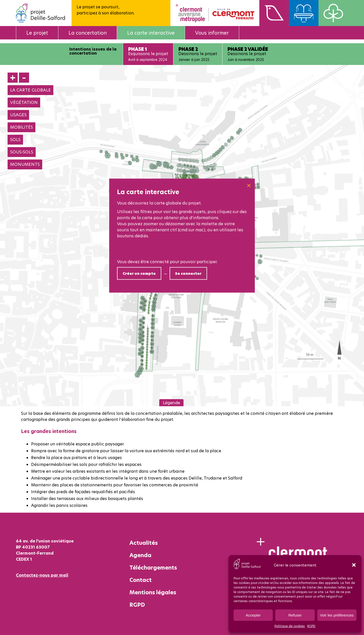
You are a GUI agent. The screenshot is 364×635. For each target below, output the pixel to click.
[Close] (249, 186)
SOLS (15, 140)
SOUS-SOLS (22, 152)
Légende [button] (171, 403)
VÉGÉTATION (24, 102)
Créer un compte (139, 274)
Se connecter (188, 274)
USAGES (18, 115)
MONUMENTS (25, 164)
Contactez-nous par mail (42, 575)
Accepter (253, 615)
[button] (354, 565)
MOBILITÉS (21, 127)
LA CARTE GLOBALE (30, 90)
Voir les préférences (337, 615)
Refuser (295, 615)
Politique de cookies (290, 626)
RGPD (311, 626)
